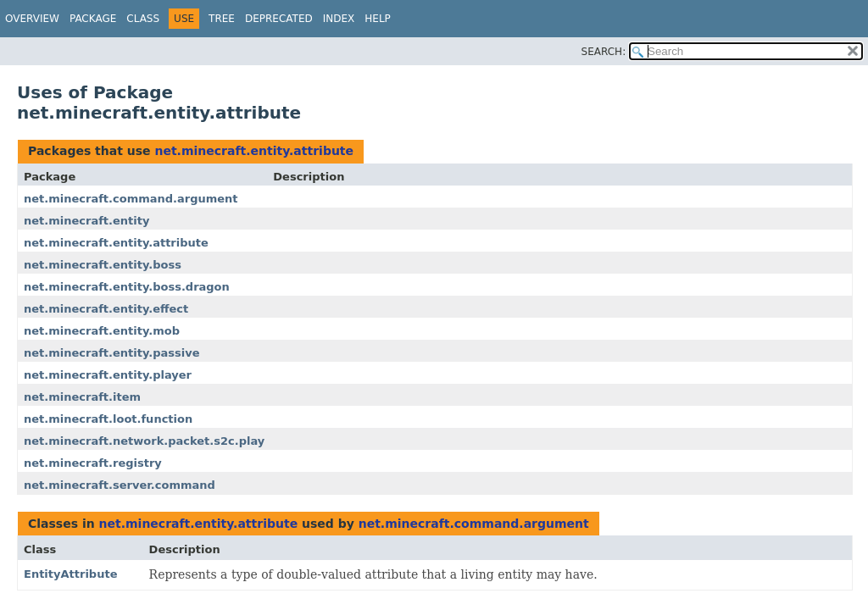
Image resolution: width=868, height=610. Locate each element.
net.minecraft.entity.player (108, 375)
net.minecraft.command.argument (131, 199)
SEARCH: (604, 52)
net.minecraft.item (82, 397)
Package (93, 19)
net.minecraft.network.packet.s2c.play (144, 441)
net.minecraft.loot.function (108, 419)
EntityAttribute (70, 574)
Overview (32, 19)
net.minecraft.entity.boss (103, 265)
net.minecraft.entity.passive (111, 353)
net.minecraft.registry (93, 463)
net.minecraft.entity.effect (106, 309)
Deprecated (279, 19)
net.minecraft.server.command (120, 485)
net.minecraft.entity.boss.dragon (127, 287)
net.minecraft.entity (86, 221)
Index (339, 19)
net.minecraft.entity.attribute (254, 151)
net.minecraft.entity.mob (102, 331)
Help (378, 19)
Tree (222, 19)
